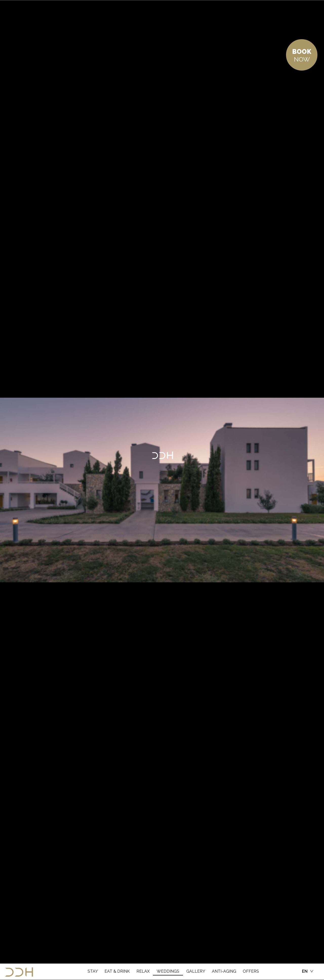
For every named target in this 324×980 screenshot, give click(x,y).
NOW (302, 55)
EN (305, 971)
